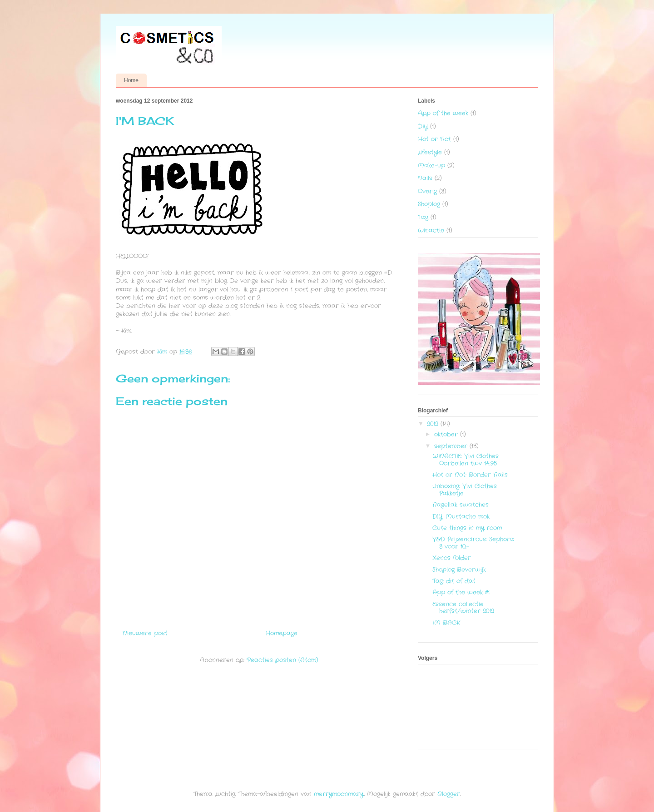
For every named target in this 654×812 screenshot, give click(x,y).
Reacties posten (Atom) (282, 660)
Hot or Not (434, 139)
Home (131, 80)
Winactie (431, 230)
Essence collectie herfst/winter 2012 (463, 608)
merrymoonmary (339, 794)
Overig (427, 191)
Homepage (282, 633)
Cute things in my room (467, 528)
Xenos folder (452, 558)
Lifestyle (430, 152)
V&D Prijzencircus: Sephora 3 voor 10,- (473, 543)
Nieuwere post (145, 633)
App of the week (443, 113)
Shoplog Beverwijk (459, 570)
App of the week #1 (461, 592)
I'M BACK (446, 623)
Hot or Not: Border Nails (470, 475)
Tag (423, 217)
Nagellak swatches (461, 505)
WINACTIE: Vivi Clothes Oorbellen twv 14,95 (466, 460)
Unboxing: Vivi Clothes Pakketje (465, 490)
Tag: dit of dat (454, 581)
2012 (434, 424)
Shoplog (429, 204)
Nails (425, 178)
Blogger (449, 794)
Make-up (431, 166)
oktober (447, 434)
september (452, 446)
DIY (423, 126)
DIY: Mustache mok (461, 517)
